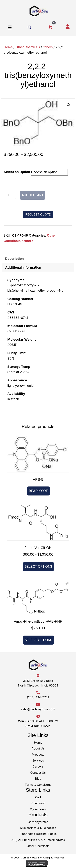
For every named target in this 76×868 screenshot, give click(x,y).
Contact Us (38, 773)
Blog (38, 779)
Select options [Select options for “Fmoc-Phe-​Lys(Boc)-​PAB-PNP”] (38, 640)
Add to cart (33, 195)
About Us (38, 748)
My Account (38, 809)
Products (38, 755)
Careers (38, 766)
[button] (69, 105)
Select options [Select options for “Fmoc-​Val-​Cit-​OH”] (38, 567)
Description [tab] (14, 259)
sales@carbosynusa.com (38, 709)
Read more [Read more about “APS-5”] (38, 491)
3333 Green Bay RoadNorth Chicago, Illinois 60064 (38, 683)
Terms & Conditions (38, 785)
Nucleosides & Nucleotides (38, 828)
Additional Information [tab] (23, 267)
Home (8, 47)
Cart (38, 797)
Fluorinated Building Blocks (38, 834)
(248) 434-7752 (38, 697)
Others (48, 47)
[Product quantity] (10, 195)
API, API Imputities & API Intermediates (38, 840)
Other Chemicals (28, 47)
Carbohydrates (38, 822)
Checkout (38, 803)
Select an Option (17, 172)
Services (38, 761)
